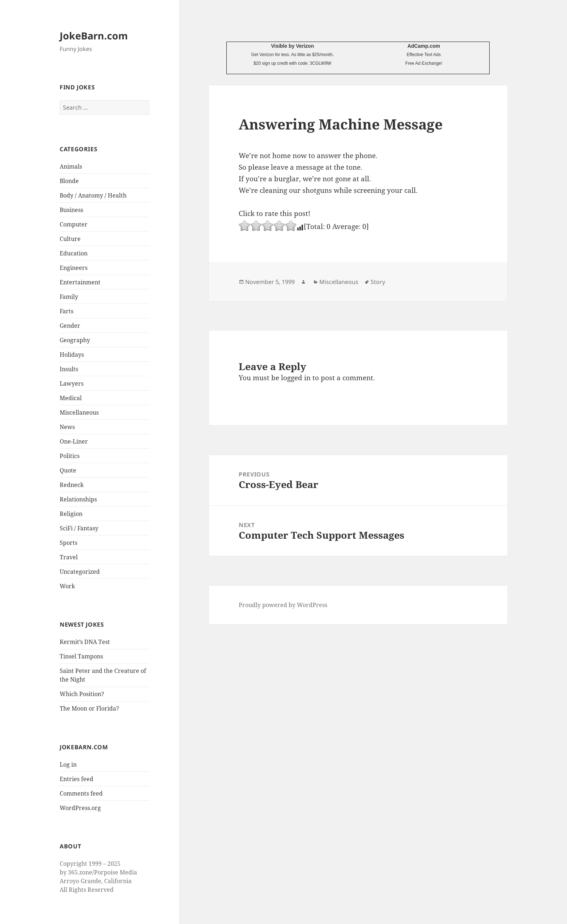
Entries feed (76, 779)
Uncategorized (80, 572)
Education (74, 253)
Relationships (78, 499)
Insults (69, 369)
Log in (68, 764)
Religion (71, 514)
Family (69, 297)
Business (71, 210)
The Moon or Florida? (89, 708)
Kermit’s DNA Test (85, 642)
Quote (68, 470)
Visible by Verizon (292, 46)
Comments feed (81, 793)
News (67, 427)
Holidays (72, 355)
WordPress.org (80, 808)
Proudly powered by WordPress (283, 605)
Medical (71, 398)
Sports (69, 543)
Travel (69, 557)
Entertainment (80, 282)
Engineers (74, 268)
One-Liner (74, 441)
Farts (67, 311)
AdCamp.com (424, 46)
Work (67, 586)
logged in (296, 378)
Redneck (72, 485)
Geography (75, 340)
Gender (70, 326)
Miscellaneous (79, 412)
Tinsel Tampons (81, 656)
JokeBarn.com (94, 36)
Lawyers (72, 383)
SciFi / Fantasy (79, 528)
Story (378, 282)
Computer (74, 224)
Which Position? (82, 694)
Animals (71, 166)
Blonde (69, 181)
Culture (70, 239)
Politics (70, 456)
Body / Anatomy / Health (93, 195)
